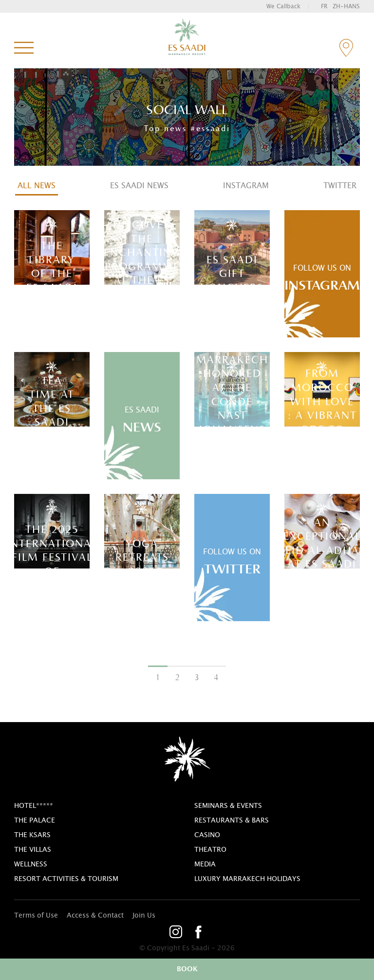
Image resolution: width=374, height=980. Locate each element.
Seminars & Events (228, 806)
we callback (283, 6)
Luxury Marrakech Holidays (247, 879)
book (187, 969)
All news (37, 186)
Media (205, 864)
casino (207, 835)
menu (24, 48)
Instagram (246, 186)
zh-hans (346, 6)
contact (346, 48)
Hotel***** (34, 806)
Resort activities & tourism (66, 879)
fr (324, 6)
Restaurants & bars (232, 821)
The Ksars (32, 835)
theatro (210, 850)
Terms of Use (36, 916)
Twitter (340, 186)
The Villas (33, 850)
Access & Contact (95, 916)
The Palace (35, 821)
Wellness (31, 864)
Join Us (144, 916)
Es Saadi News (139, 186)
